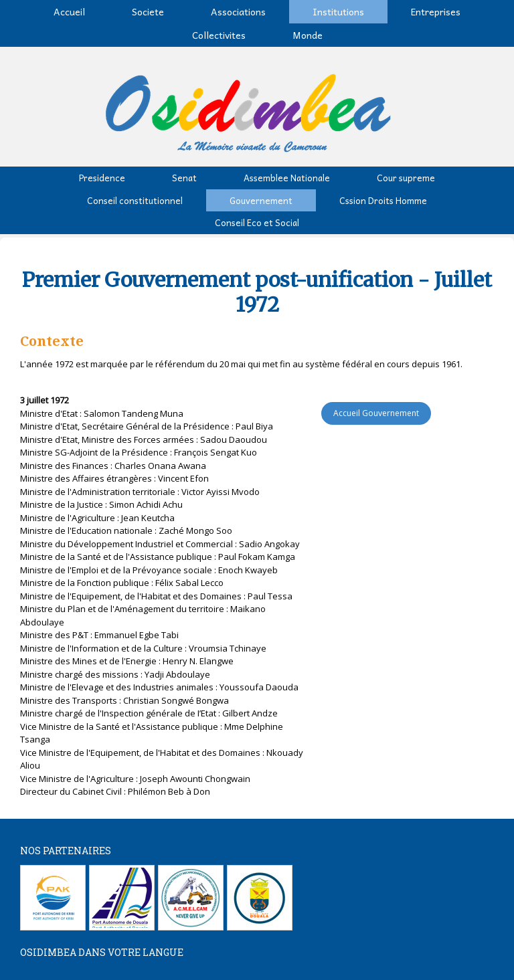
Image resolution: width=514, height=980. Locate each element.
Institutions (338, 11)
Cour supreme (406, 178)
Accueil (69, 11)
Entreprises (436, 11)
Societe (148, 11)
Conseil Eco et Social (257, 222)
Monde (308, 35)
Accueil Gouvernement (376, 413)
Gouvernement (261, 200)
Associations (238, 11)
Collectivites (219, 35)
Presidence (102, 178)
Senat (184, 178)
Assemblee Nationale (287, 178)
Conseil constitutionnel (135, 200)
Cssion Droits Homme (383, 200)
